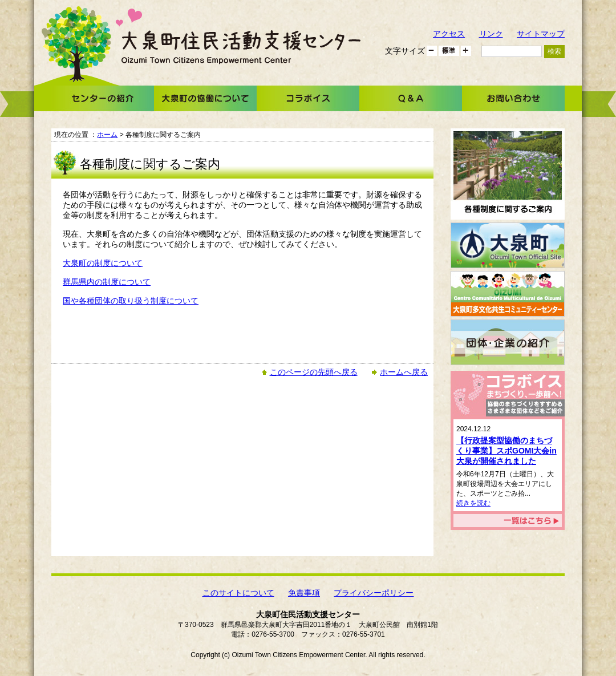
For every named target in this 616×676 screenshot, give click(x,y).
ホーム (107, 135)
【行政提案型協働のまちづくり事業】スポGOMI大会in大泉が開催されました (506, 451)
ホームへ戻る (404, 372)
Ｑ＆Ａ (411, 98)
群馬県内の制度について (107, 282)
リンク (491, 34)
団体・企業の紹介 (508, 342)
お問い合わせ (513, 98)
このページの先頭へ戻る (314, 372)
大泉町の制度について (103, 263)
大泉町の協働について (205, 98)
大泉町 (508, 245)
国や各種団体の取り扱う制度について (131, 301)
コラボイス (308, 98)
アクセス (449, 34)
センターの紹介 (103, 98)
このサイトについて (238, 593)
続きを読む (473, 503)
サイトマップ (541, 34)
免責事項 (304, 593)
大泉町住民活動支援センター (241, 47)
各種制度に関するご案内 (508, 174)
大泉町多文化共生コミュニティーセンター (508, 294)
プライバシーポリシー (374, 593)
